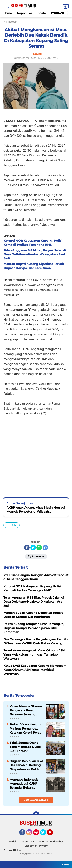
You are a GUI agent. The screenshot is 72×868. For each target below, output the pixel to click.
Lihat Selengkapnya (36, 800)
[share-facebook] (27, 548)
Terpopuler (24, 13)
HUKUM (12, 525)
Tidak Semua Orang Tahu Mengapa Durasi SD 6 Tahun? (25, 747)
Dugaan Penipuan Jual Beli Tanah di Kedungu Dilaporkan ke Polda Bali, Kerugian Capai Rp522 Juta (26, 765)
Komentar (36, 556)
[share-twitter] (33, 548)
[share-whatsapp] (39, 548)
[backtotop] (36, 815)
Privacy (43, 846)
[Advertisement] (36, 454)
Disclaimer (31, 846)
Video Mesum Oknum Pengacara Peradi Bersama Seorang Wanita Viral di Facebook (26, 710)
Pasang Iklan (28, 841)
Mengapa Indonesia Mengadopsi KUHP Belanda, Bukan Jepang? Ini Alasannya (26, 784)
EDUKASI (57, 13)
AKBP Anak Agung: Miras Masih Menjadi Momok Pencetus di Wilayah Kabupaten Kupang (36, 510)
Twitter (45, 834)
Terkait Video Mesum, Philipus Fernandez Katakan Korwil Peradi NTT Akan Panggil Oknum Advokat (26, 729)
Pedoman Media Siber (50, 841)
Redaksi (14, 841)
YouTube (53, 834)
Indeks (41, 13)
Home (8, 13)
